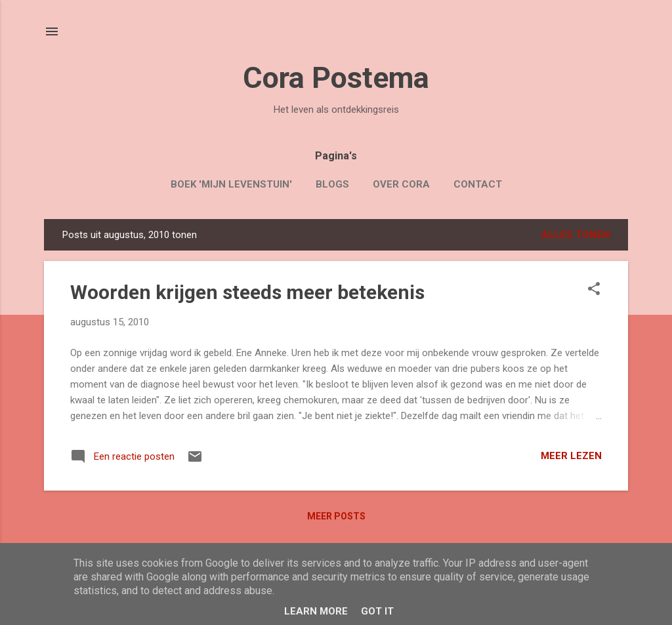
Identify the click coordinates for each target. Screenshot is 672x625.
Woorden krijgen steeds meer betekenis (247, 292)
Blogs (332, 184)
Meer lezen (571, 456)
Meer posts (336, 516)
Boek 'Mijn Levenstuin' (231, 184)
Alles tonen (576, 235)
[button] (594, 290)
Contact (478, 184)
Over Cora (401, 184)
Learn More (316, 611)
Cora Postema (336, 78)
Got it (377, 611)
